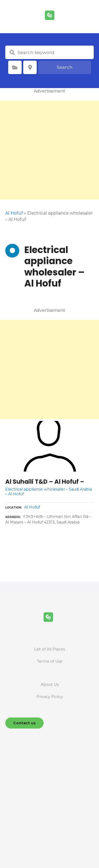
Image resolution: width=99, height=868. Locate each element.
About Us (50, 685)
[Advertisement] (49, 150)
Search (65, 67)
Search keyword (12, 52)
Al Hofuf (14, 213)
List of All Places (49, 649)
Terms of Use (50, 661)
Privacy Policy (50, 697)
